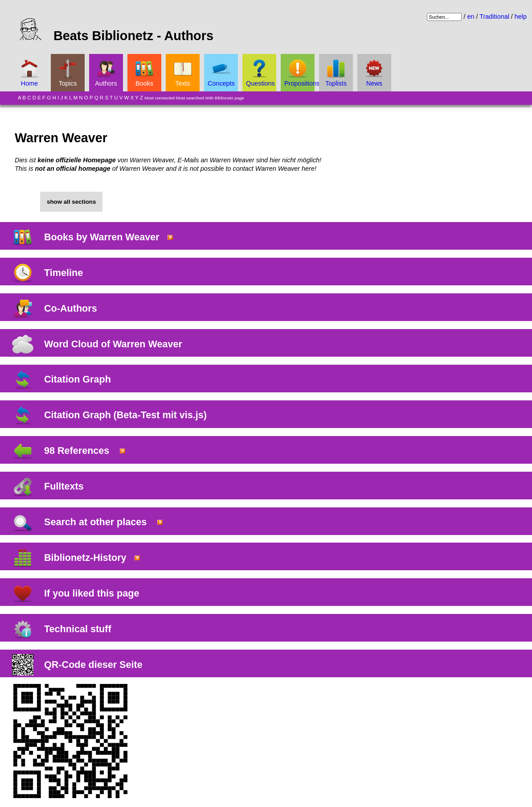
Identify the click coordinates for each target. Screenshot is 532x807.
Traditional (494, 16)
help (521, 16)
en (471, 16)
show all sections (71, 202)
